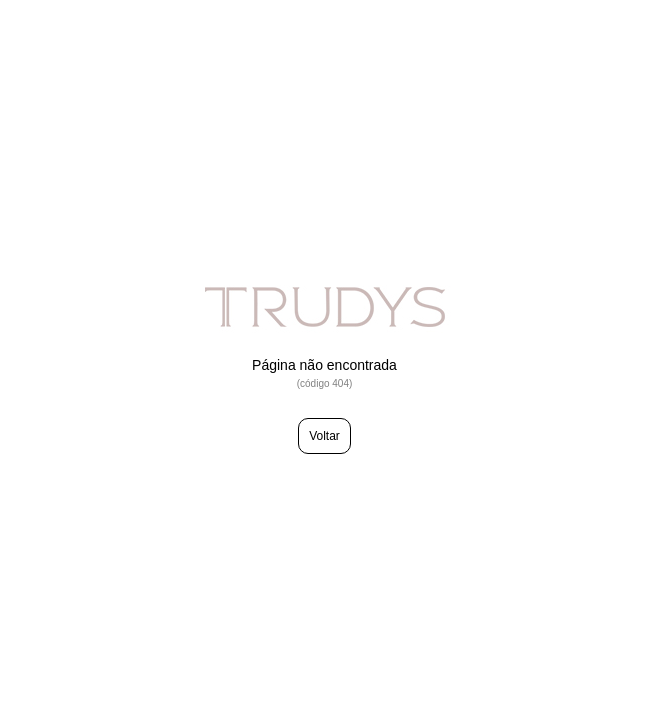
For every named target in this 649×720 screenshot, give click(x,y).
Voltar (324, 436)
